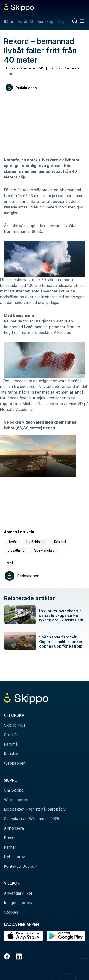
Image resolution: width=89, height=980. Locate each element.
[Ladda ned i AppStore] (23, 936)
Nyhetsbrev (14, 857)
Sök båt (11, 735)
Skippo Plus (15, 725)
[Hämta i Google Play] (66, 936)
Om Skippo (14, 790)
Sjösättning (16, 550)
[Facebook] (7, 957)
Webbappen (15, 763)
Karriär (10, 847)
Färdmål (25, 21)
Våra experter (16, 800)
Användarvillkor (18, 893)
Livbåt (12, 542)
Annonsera (14, 828)
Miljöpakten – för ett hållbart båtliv (35, 809)
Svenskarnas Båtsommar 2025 (31, 819)
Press (9, 838)
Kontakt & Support (21, 866)
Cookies (11, 912)
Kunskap (45, 21)
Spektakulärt (44, 550)
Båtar (9, 21)
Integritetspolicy (18, 903)
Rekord (60, 542)
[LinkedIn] (19, 957)
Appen (64, 21)
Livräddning (35, 542)
